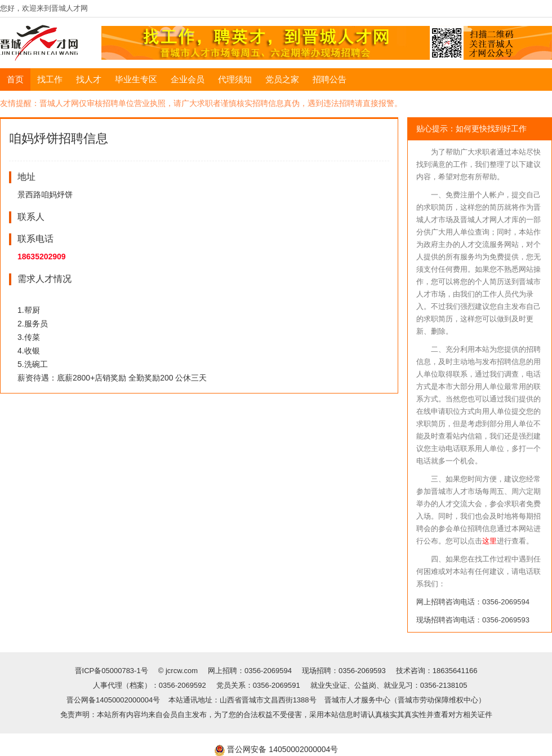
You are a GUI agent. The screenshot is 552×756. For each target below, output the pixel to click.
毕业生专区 (136, 79)
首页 (15, 79)
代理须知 (235, 79)
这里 (489, 541)
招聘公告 (330, 79)
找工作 (50, 79)
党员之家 (282, 79)
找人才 (89, 79)
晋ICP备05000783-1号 (113, 671)
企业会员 (188, 79)
